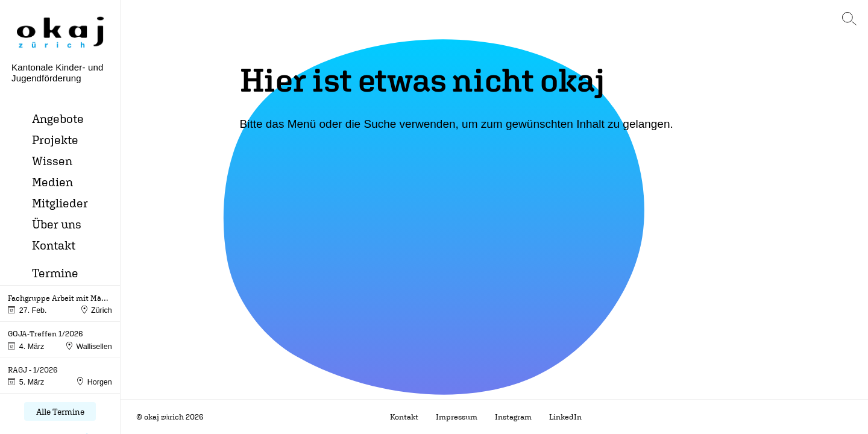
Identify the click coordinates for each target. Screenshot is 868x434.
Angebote (58, 118)
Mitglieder (60, 203)
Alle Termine (60, 411)
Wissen (52, 161)
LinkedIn (565, 417)
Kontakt (54, 245)
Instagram (513, 417)
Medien (52, 182)
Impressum (457, 417)
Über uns (57, 224)
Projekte (55, 140)
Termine (55, 273)
